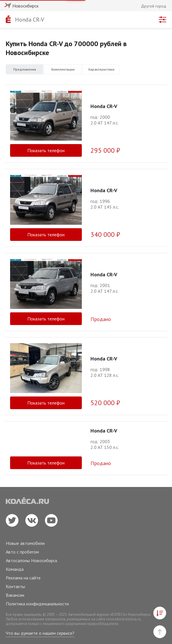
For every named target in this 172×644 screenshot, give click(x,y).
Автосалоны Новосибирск (32, 560)
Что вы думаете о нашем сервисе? (40, 633)
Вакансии (15, 595)
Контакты (15, 586)
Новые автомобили (25, 543)
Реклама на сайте (23, 578)
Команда (15, 569)
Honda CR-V (30, 20)
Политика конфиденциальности (37, 604)
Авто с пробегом (22, 552)
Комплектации (63, 69)
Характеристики (101, 69)
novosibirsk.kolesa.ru (123, 619)
